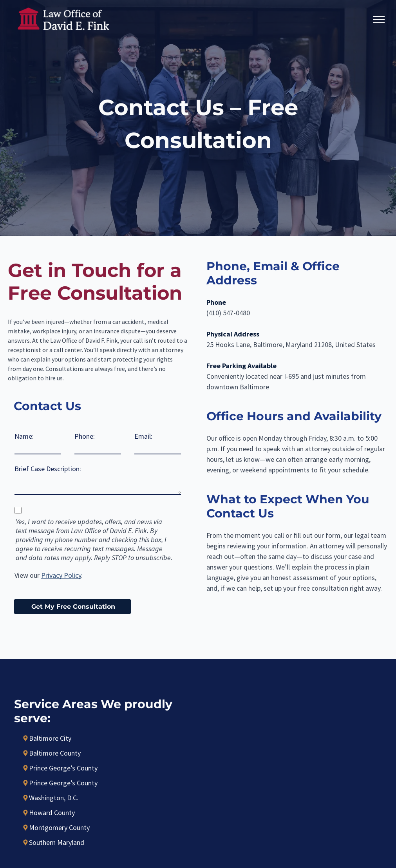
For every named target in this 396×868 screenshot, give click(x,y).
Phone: (85, 436)
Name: (24, 436)
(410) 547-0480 (228, 313)
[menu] (379, 20)
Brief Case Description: (48, 469)
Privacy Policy (61, 575)
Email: (143, 436)
